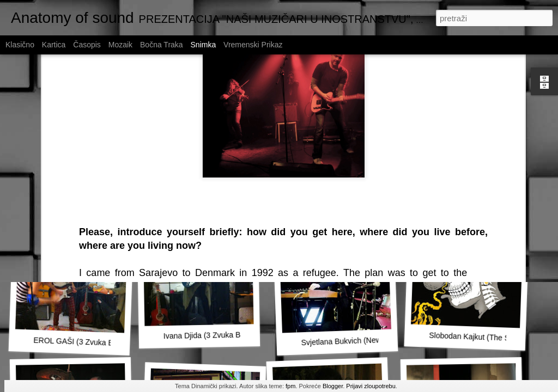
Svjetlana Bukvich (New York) (351, 341)
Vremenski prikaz (253, 45)
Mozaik (120, 45)
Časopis (87, 45)
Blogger (333, 386)
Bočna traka (162, 45)
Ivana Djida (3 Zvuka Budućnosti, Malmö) (233, 335)
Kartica (54, 45)
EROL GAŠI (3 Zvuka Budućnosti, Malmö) (104, 343)
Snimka (204, 45)
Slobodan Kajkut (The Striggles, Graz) (493, 338)
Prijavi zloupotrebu (371, 386)
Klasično (20, 45)
